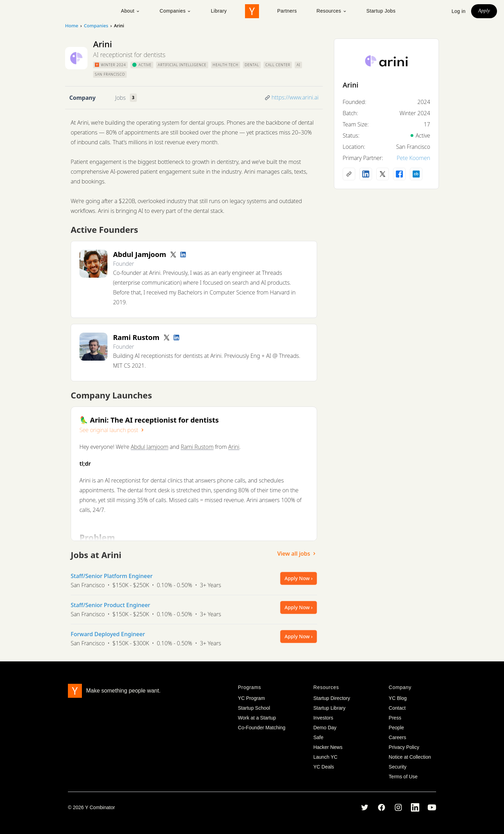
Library (219, 11)
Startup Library (329, 708)
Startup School (254, 708)
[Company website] (349, 174)
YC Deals (324, 767)
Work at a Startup (257, 718)
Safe (318, 737)
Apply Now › (299, 578)
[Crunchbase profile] (416, 174)
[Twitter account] (173, 255)
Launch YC (325, 757)
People (397, 728)
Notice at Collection (410, 757)
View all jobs (297, 554)
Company (82, 98)
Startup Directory (332, 698)
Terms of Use (403, 777)
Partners (287, 11)
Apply (484, 11)
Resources (332, 11)
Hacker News (328, 747)
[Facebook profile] (399, 174)
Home (72, 26)
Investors (323, 718)
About (130, 11)
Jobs (120, 98)
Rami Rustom (197, 447)
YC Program (251, 698)
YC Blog (398, 698)
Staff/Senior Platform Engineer (112, 576)
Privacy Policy (404, 747)
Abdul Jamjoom (150, 447)
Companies (175, 11)
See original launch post (112, 430)
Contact (397, 708)
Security (398, 767)
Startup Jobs (381, 11)
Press (395, 718)
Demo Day (325, 728)
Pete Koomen (413, 158)
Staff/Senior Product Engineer (110, 605)
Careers (398, 737)
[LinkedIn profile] (183, 255)
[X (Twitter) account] (383, 174)
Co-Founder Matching (262, 728)
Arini (234, 447)
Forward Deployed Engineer (108, 634)
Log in (458, 11)
